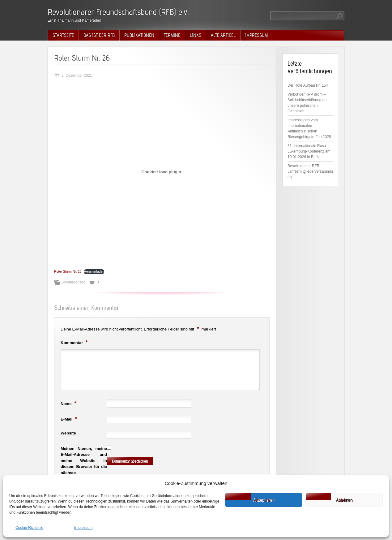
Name (69, 403)
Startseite (63, 35)
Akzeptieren (264, 500)
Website (68, 433)
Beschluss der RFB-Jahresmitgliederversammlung (310, 171)
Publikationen (139, 35)
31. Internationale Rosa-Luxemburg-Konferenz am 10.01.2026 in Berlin (309, 151)
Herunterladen (94, 272)
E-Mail (70, 419)
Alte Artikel (223, 35)
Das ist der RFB (99, 35)
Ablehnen (344, 500)
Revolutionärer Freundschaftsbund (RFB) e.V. (118, 12)
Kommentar (75, 342)
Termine (172, 35)
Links (196, 35)
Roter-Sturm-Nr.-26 (68, 272)
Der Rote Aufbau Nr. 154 (308, 85)
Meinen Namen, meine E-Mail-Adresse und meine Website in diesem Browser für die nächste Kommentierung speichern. (84, 467)
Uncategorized (73, 282)
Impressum (83, 528)
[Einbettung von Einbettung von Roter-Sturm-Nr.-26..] (162, 172)
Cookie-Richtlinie (29, 528)
